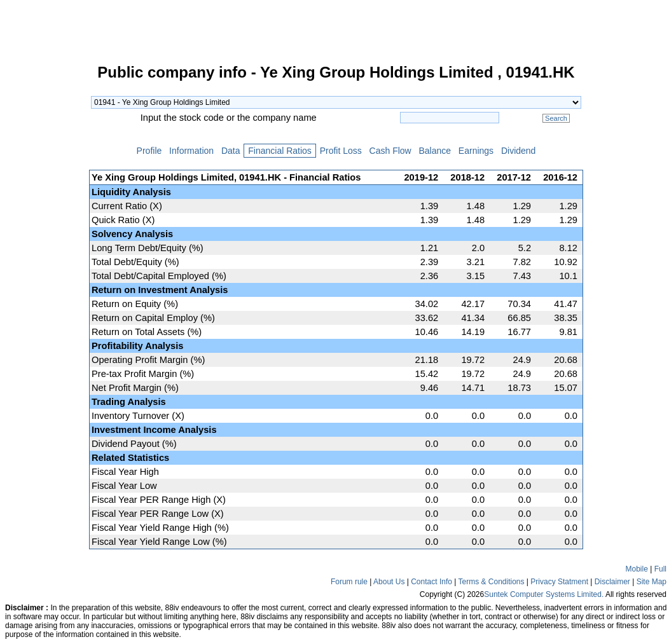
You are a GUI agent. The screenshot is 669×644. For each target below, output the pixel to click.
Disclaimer (612, 582)
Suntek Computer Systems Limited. (544, 594)
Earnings (476, 151)
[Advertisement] (45, 257)
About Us (389, 582)
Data (231, 151)
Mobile (637, 569)
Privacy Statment (559, 582)
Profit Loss (341, 151)
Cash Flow (390, 151)
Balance (435, 151)
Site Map (652, 582)
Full (660, 569)
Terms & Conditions (491, 582)
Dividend (518, 151)
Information (191, 151)
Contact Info (431, 582)
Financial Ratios (279, 151)
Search (556, 118)
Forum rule (349, 582)
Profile (149, 151)
